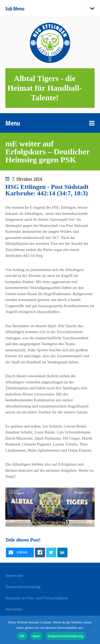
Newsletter (14, 609)
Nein (37, 636)
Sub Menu (15, 9)
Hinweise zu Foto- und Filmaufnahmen (37, 598)
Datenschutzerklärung (23, 587)
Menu (13, 123)
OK (22, 636)
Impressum (14, 576)
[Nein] (93, 630)
